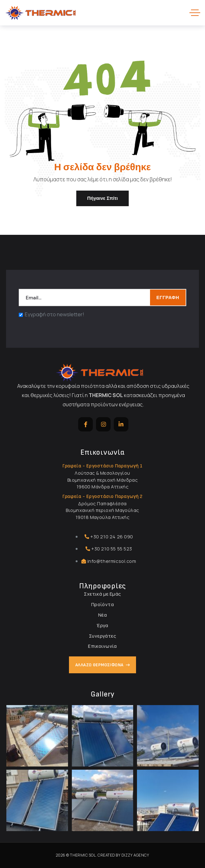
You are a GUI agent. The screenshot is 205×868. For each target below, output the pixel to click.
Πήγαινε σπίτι (102, 198)
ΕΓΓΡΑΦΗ (168, 297)
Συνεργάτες (102, 636)
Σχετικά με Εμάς (102, 594)
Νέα (102, 615)
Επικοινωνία (102, 646)
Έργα (102, 625)
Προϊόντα (102, 604)
